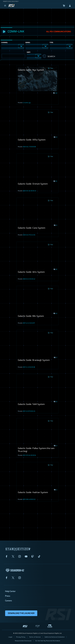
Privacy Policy (21, 637)
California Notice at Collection (55, 637)
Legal (10, 637)
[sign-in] (70, 6)
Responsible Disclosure (23, 641)
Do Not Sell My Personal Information (48, 641)
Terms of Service (35, 637)
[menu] (5, 6)
